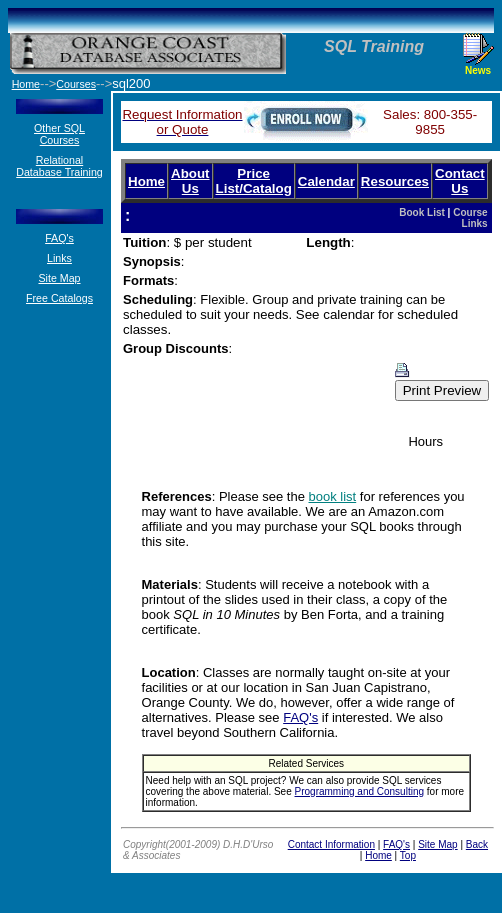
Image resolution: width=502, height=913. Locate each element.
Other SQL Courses (59, 134)
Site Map (59, 278)
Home (146, 181)
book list (333, 496)
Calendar (326, 181)
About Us (190, 181)
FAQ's (59, 238)
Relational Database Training (59, 166)
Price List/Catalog (254, 181)
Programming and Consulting (360, 791)
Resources (395, 181)
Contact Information (331, 844)
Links (59, 258)
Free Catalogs (59, 298)
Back (477, 844)
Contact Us (460, 181)
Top (408, 855)
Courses (76, 84)
